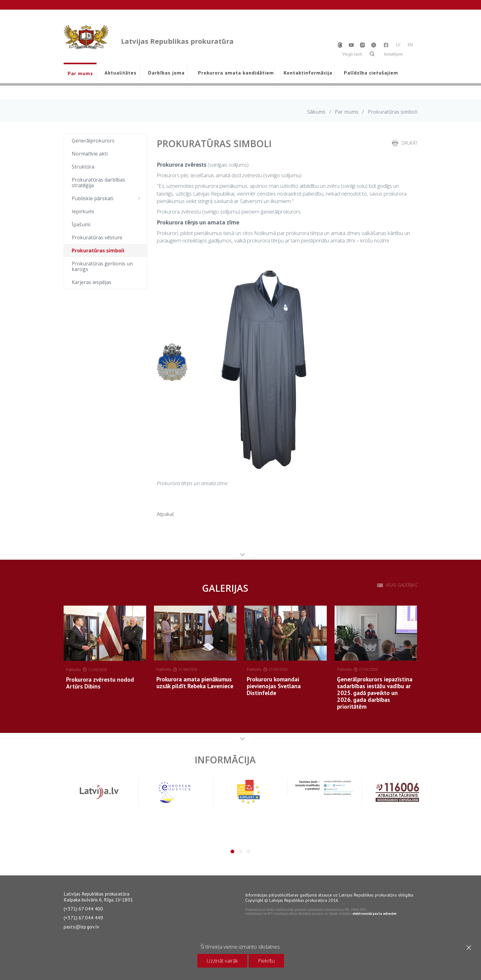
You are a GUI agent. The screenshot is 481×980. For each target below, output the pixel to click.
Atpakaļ (165, 514)
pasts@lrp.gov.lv (81, 927)
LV (398, 45)
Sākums (316, 112)
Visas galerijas (402, 585)
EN (410, 45)
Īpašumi (81, 224)
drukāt (409, 143)
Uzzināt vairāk (222, 961)
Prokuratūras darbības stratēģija (98, 183)
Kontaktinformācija (308, 73)
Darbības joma (166, 73)
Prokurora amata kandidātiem (235, 73)
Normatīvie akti (90, 154)
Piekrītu (266, 961)
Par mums (80, 73)
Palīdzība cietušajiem (371, 73)
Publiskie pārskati (108, 198)
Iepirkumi (83, 211)
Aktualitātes (121, 73)
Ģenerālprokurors (93, 141)
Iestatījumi (393, 54)
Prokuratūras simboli (98, 251)
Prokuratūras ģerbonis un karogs (102, 266)
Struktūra (83, 167)
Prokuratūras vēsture (97, 237)
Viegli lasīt (352, 54)
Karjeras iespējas (92, 282)
